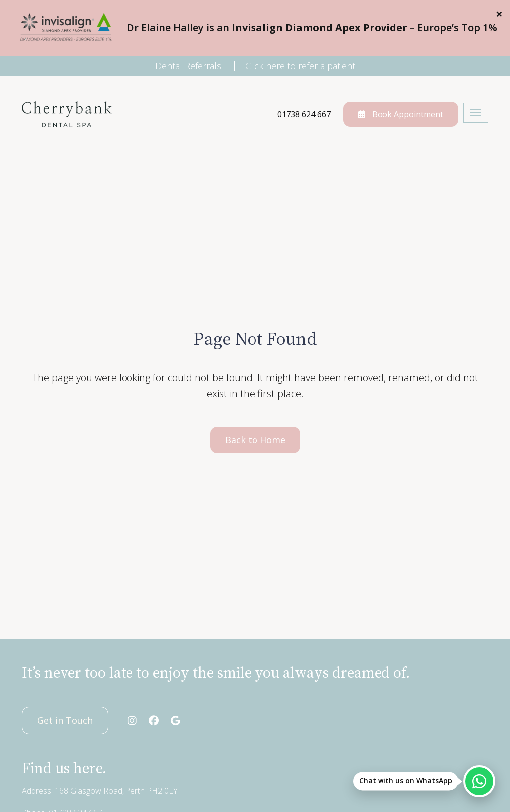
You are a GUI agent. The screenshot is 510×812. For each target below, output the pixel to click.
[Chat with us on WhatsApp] (479, 781)
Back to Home (255, 440)
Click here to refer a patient (300, 66)
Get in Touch (65, 720)
